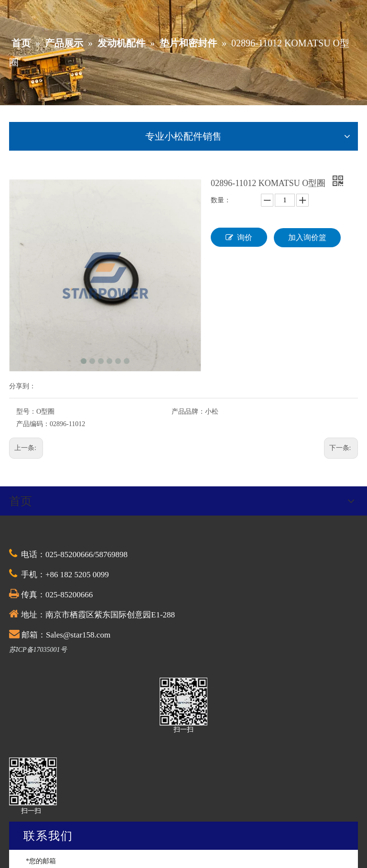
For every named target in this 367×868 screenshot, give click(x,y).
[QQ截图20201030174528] (183, 702)
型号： (26, 412)
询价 (239, 237)
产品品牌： (188, 412)
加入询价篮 (307, 237)
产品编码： (33, 424)
